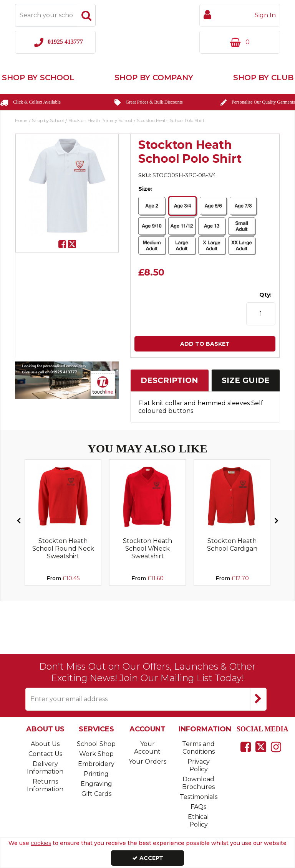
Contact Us (45, 754)
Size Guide (246, 380)
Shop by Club (263, 78)
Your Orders (147, 762)
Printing (96, 774)
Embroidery (96, 764)
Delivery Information (45, 768)
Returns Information (45, 785)
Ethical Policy (198, 821)
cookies (41, 843)
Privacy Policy (199, 765)
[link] (62, 244)
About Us (45, 744)
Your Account (147, 748)
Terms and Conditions (198, 748)
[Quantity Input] (261, 314)
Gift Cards (96, 794)
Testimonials (199, 797)
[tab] (170, 380)
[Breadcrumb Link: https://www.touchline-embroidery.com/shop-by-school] (48, 120)
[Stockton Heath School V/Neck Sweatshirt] (147, 556)
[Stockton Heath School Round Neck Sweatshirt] (63, 556)
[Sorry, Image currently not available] (63, 497)
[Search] (46, 15)
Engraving (96, 784)
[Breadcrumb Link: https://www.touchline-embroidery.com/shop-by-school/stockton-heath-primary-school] (100, 120)
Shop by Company (154, 78)
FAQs (198, 807)
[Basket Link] (240, 42)
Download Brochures (198, 783)
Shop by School (38, 78)
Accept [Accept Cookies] (148, 858)
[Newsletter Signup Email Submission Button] (258, 699)
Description (169, 380)
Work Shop (96, 754)
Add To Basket (205, 344)
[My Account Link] (240, 15)
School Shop (96, 744)
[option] (67, 186)
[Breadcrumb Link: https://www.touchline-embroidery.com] (21, 120)
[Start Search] (86, 15)
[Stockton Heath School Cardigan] (232, 548)
